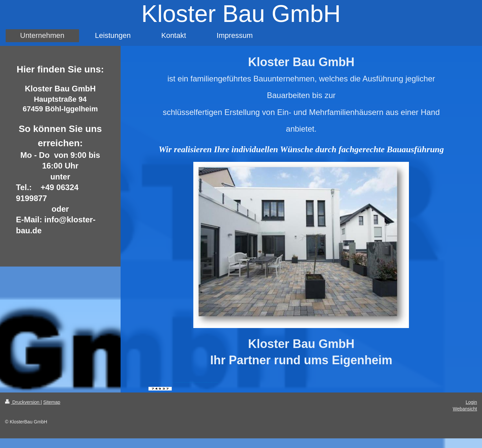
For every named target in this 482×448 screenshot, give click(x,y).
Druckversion (23, 402)
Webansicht (465, 408)
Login (471, 402)
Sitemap (52, 402)
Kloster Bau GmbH (241, 14)
